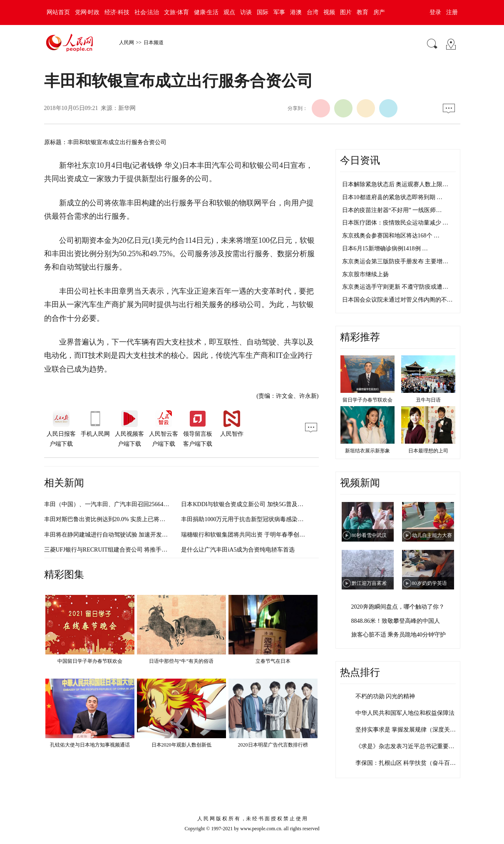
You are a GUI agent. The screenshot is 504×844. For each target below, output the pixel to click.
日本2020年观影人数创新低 (181, 745)
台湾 (313, 12)
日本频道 (154, 42)
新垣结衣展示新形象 (367, 451)
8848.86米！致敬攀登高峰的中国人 (396, 621)
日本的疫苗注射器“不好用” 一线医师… (392, 210)
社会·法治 (147, 12)
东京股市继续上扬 (365, 274)
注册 (452, 12)
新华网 (127, 108)
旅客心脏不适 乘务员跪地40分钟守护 (399, 635)
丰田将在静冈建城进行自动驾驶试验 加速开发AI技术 (112, 535)
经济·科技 (117, 12)
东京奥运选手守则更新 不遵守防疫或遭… (395, 287)
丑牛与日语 (428, 400)
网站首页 (58, 12)
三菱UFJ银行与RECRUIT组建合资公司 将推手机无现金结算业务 (126, 550)
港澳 (296, 12)
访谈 (246, 12)
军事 (279, 12)
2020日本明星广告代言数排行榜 (273, 745)
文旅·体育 (176, 12)
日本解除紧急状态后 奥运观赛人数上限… (395, 184)
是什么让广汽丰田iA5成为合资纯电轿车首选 (238, 550)
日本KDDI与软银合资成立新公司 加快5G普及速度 (245, 504)
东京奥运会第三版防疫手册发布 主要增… (395, 261)
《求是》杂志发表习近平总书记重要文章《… (414, 746)
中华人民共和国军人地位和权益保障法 (405, 713)
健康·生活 (206, 12)
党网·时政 (87, 12)
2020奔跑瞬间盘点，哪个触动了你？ (398, 607)
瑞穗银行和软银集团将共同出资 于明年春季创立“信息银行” (257, 535)
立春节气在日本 (273, 661)
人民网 (127, 42)
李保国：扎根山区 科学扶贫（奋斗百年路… (412, 763)
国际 (263, 12)
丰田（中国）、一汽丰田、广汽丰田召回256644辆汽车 (114, 504)
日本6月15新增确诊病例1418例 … (385, 248)
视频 (329, 12)
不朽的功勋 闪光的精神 (385, 696)
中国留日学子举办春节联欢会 (90, 661)
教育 (362, 12)
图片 (346, 12)
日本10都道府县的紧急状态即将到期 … (392, 197)
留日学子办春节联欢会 (367, 400)
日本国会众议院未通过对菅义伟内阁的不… (397, 300)
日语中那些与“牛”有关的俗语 (181, 661)
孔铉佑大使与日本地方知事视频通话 (90, 745)
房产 (379, 12)
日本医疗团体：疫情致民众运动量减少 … (395, 223)
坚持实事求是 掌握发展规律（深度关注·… (409, 730)
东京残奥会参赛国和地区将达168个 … (391, 236)
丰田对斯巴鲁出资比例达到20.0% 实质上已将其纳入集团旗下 (122, 519)
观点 (229, 12)
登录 (435, 12)
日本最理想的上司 (428, 451)
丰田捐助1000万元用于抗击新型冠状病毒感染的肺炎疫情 (254, 519)
